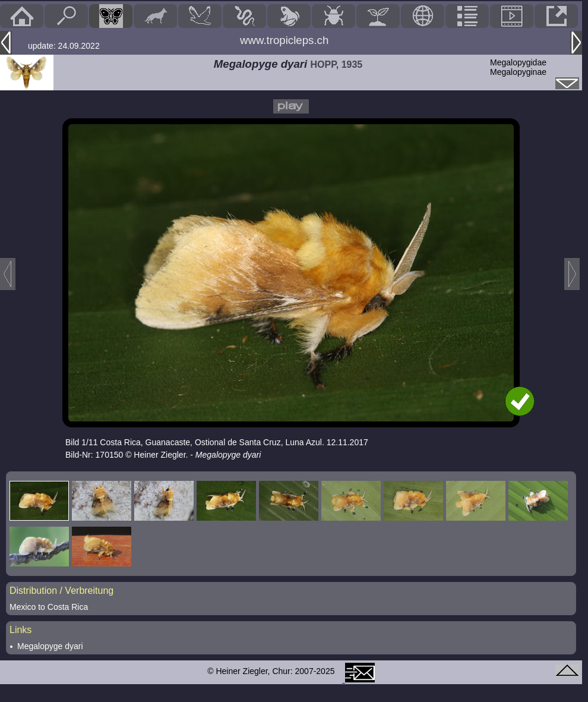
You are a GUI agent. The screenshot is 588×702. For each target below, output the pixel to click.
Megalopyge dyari (50, 646)
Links (20, 630)
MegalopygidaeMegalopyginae (518, 67)
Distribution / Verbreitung (61, 591)
